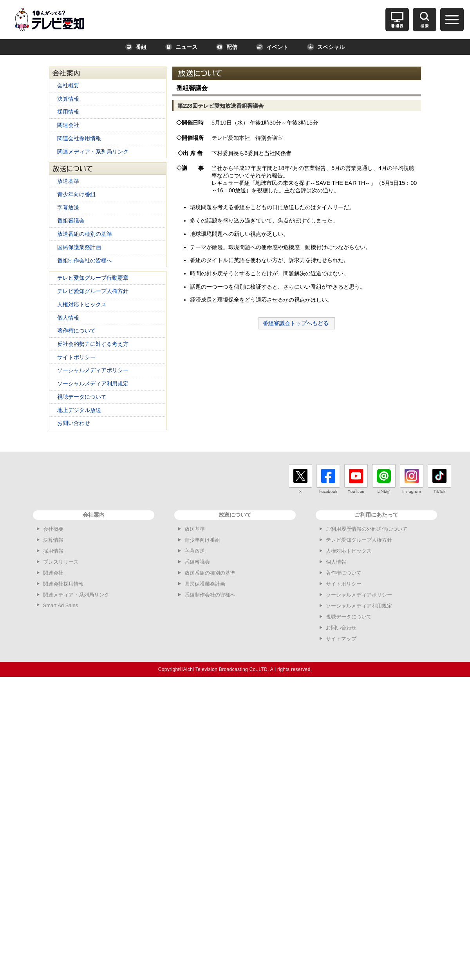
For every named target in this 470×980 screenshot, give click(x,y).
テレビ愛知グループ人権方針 (93, 291)
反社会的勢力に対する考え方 (93, 344)
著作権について (76, 331)
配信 (227, 47)
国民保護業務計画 (79, 247)
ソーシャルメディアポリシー (93, 370)
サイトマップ (341, 639)
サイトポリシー (76, 357)
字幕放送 (68, 208)
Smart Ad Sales (61, 605)
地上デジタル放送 (79, 410)
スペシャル (326, 47)
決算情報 (68, 99)
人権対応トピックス (82, 304)
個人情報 (68, 318)
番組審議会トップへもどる (296, 323)
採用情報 (68, 112)
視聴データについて (82, 397)
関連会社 (68, 125)
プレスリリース (61, 562)
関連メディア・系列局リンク (93, 152)
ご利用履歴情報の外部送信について (367, 529)
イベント (272, 47)
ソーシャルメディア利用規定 (93, 383)
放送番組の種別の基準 (85, 234)
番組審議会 (71, 221)
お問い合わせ (74, 423)
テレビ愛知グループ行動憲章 (93, 278)
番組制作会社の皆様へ (85, 260)
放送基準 (68, 181)
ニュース (181, 47)
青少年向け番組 (76, 194)
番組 (136, 47)
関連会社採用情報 (79, 138)
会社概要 (68, 85)
